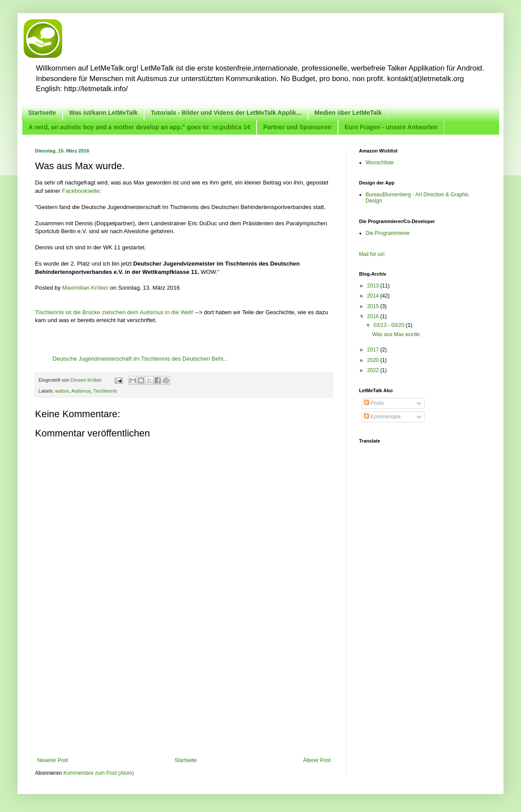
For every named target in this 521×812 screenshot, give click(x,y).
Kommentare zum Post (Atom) (99, 773)
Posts (374, 403)
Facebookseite (81, 191)
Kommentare (382, 417)
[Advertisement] (184, 691)
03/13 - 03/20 (390, 325)
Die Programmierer (388, 233)
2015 (374, 306)
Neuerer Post (53, 760)
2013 (374, 286)
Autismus (81, 391)
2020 (374, 360)
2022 (374, 370)
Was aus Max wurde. (397, 334)
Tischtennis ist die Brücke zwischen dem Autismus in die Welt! (114, 312)
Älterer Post (317, 760)
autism (62, 391)
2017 (374, 350)
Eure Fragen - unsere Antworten (391, 127)
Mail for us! (372, 254)
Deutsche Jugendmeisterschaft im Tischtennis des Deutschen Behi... (140, 359)
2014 (374, 296)
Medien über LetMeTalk (348, 113)
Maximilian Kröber (85, 288)
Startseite (42, 113)
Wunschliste (380, 163)
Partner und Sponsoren (297, 127)
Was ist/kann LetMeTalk (103, 113)
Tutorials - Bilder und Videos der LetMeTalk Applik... (226, 113)
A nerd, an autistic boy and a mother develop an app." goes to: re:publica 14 (139, 127)
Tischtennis (105, 391)
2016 (374, 316)
